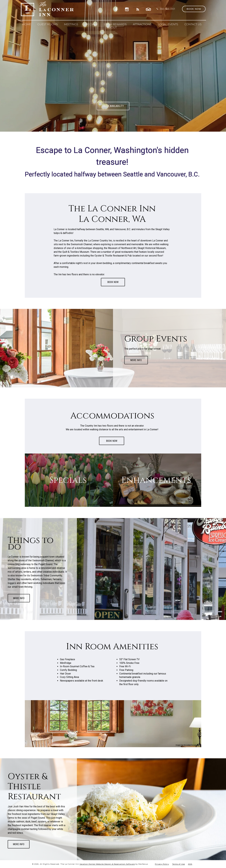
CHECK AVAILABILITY (113, 106)
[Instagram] (128, 9)
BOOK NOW (113, 282)
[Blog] (138, 9)
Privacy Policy (162, 864)
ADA (190, 864)
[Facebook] (117, 9)
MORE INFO (136, 360)
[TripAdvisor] (148, 9)
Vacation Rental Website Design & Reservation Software (107, 864)
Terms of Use (179, 864)
